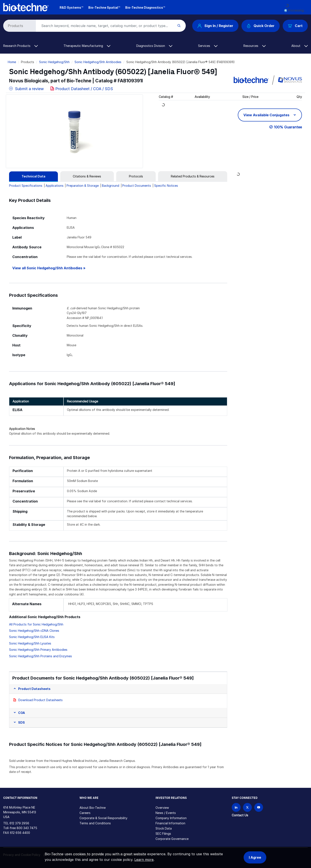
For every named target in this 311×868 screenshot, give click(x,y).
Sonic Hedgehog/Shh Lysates (30, 643)
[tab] (33, 176)
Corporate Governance (172, 839)
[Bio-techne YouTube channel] (259, 807)
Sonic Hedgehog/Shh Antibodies (98, 62)
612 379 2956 (19, 823)
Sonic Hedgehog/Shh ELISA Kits (32, 637)
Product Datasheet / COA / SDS (84, 89)
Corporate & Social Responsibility (103, 818)
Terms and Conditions (95, 823)
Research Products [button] (21, 46)
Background (111, 186)
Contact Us (240, 815)
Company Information (171, 818)
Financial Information (170, 823)
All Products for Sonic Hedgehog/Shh (36, 624)
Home (12, 62)
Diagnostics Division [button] (154, 46)
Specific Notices (166, 186)
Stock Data (164, 828)
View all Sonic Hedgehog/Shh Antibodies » (49, 268)
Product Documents (137, 186)
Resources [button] (255, 46)
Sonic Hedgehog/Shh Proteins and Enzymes (40, 656)
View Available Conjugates (267, 115)
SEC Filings (163, 834)
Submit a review (26, 89)
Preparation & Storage (83, 186)
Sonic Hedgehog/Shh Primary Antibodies (38, 650)
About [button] (300, 46)
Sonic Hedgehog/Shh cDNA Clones (34, 631)
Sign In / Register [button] (215, 26)
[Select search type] (19, 26)
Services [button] (208, 46)
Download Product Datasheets (40, 700)
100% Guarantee (288, 127)
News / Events (166, 813)
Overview (162, 808)
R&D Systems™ (71, 7)
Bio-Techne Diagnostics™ (145, 7)
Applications (55, 186)
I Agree (255, 857)
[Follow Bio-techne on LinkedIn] (236, 807)
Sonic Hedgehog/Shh (54, 62)
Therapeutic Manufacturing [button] (87, 46)
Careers (85, 813)
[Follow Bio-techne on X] (247, 807)
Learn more (144, 860)
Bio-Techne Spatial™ (104, 7)
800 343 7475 (27, 828)
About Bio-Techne (93, 808)
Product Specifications (26, 186)
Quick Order (261, 26)
